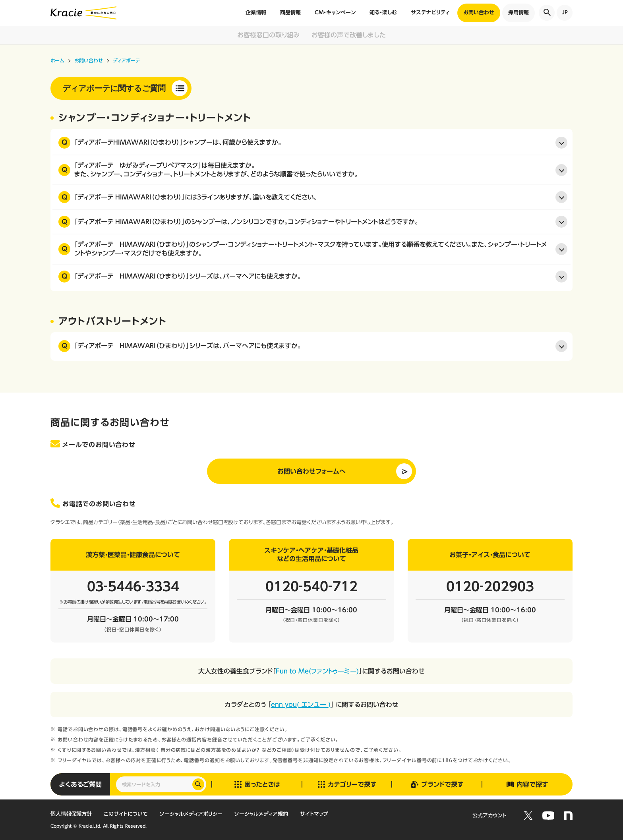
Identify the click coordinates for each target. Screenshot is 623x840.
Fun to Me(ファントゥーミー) (317, 671)
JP (565, 13)
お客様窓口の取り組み (268, 35)
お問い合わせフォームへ (311, 471)
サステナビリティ (430, 13)
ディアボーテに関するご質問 (114, 88)
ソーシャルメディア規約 (261, 814)
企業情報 (256, 13)
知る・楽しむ (383, 13)
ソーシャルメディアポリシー (191, 814)
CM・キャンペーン (335, 13)
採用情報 (519, 13)
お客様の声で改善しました (349, 35)
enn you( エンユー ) (301, 705)
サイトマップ (314, 814)
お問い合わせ (479, 13)
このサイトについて (126, 814)
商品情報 (290, 13)
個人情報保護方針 (71, 814)
